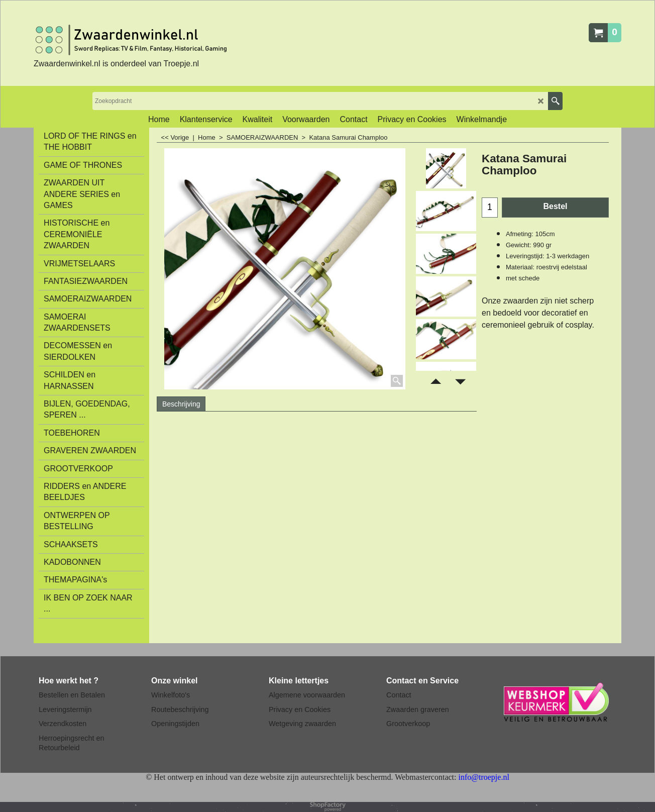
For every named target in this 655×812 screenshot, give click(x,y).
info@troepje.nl (483, 777)
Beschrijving (181, 404)
